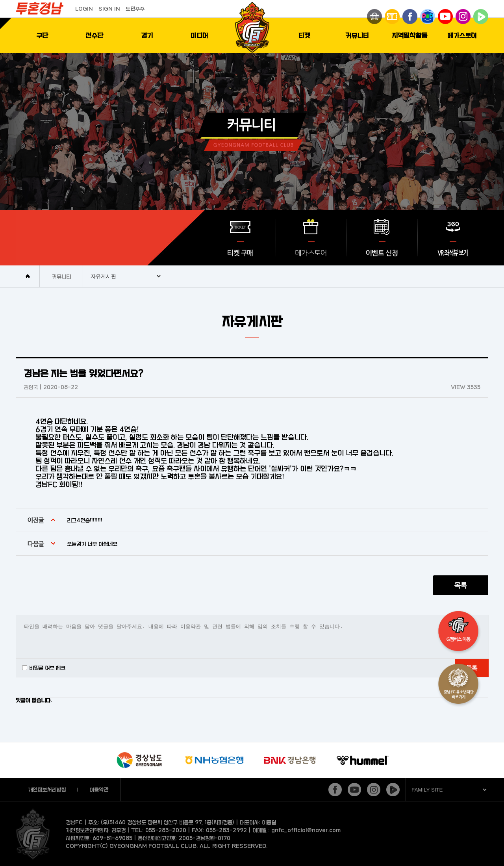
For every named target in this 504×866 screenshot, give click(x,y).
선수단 (94, 35)
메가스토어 (462, 35)
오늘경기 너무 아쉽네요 (92, 544)
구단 (42, 35)
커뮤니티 (357, 35)
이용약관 (99, 789)
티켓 (304, 35)
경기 (147, 35)
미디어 (199, 35)
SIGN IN (109, 8)
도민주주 (135, 8)
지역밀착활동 (409, 35)
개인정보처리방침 (47, 789)
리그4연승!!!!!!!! (85, 520)
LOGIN (84, 8)
